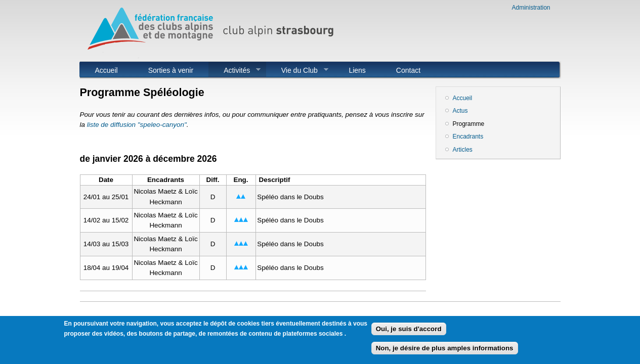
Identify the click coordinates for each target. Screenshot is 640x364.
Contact (408, 70)
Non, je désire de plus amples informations (445, 351)
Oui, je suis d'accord (409, 332)
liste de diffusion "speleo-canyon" (137, 125)
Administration (531, 8)
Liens (357, 70)
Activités (234, 70)
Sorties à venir (171, 70)
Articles (463, 150)
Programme (469, 124)
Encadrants (468, 136)
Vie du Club (297, 70)
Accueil (106, 70)
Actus (460, 111)
